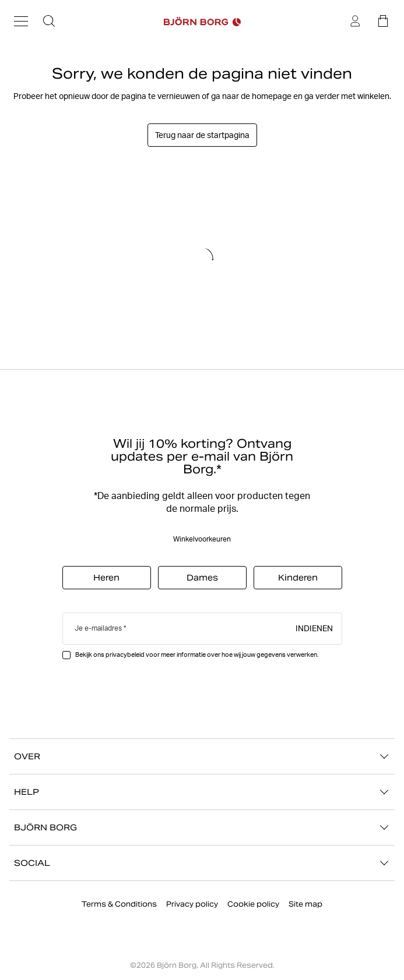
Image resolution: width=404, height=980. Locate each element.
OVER (202, 756)
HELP (202, 792)
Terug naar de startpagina (202, 135)
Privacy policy (192, 904)
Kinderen (298, 578)
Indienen (314, 628)
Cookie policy (253, 904)
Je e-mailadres (98, 628)
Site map (305, 904)
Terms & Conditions (119, 904)
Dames (202, 578)
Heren (106, 578)
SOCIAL (202, 863)
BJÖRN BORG (202, 827)
